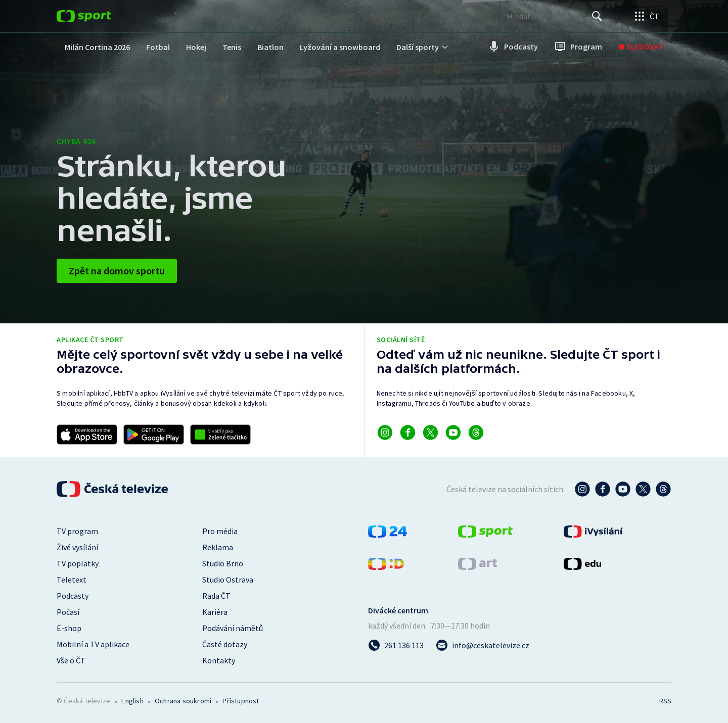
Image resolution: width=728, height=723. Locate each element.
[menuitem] (97, 47)
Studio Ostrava (228, 580)
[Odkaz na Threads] (476, 432)
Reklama (218, 547)
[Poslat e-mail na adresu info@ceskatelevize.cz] (483, 645)
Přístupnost (241, 701)
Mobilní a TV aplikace (93, 644)
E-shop (69, 628)
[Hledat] (597, 16)
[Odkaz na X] (430, 432)
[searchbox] (547, 16)
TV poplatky (78, 563)
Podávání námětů (233, 628)
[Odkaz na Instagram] (385, 432)
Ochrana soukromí (183, 701)
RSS (665, 701)
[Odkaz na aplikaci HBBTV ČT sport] (220, 435)
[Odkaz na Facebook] (408, 432)
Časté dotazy (225, 644)
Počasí (68, 612)
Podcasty (73, 596)
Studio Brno (223, 563)
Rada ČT (216, 596)
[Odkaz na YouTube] (453, 432)
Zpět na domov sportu (117, 271)
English (132, 701)
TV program (77, 531)
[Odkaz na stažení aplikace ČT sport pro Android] (154, 435)
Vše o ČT (71, 660)
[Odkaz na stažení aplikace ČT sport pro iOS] (87, 435)
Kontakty (219, 660)
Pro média (220, 531)
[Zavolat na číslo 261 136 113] (396, 645)
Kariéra (215, 612)
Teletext (72, 580)
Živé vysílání (77, 547)
